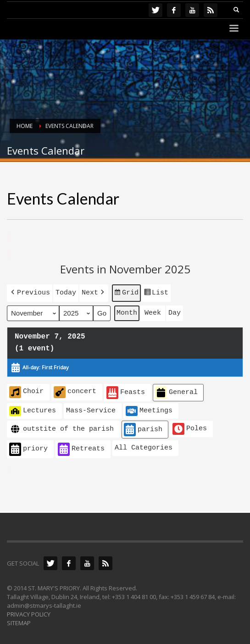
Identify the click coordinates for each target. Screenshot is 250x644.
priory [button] (28, 447)
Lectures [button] (33, 409)
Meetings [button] (149, 409)
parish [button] (143, 428)
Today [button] (66, 292)
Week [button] (153, 311)
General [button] (176, 391)
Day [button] (175, 311)
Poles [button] (190, 427)
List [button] (156, 293)
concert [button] (75, 390)
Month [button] (127, 311)
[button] (30, 292)
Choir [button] (26, 390)
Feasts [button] (126, 391)
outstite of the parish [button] (61, 428)
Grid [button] (126, 293)
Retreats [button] (81, 447)
